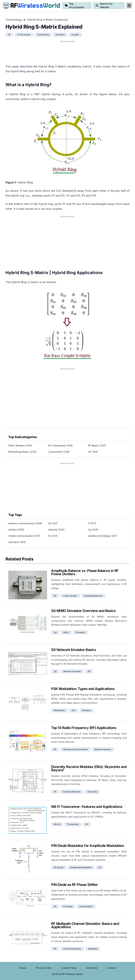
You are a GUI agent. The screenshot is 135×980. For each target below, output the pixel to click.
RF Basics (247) (97, 445)
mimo (66, 632)
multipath (93, 949)
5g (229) (93, 530)
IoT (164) (93, 452)
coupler (75, 35)
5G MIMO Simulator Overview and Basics (83, 611)
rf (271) (92, 523)
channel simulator (72, 949)
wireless (87, 710)
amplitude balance (93, 596)
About (23, 968)
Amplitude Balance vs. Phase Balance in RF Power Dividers (85, 572)
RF (31, 6)
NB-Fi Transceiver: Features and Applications (87, 807)
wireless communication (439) (25, 523)
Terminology (14, 20)
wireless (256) (16, 530)
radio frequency (103, 749)
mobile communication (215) (24, 536)
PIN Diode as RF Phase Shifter (75, 885)
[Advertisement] (67, 52)
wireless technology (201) (103, 536)
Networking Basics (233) (22, 452)
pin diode (59, 867)
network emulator (72, 671)
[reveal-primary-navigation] (129, 6)
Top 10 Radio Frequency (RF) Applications (84, 728)
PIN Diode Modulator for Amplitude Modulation (88, 846)
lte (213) (53, 536)
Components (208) (59, 452)
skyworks (92, 792)
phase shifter (86, 906)
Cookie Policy (69, 968)
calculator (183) (17, 542)
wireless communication (75, 749)
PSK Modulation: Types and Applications (83, 689)
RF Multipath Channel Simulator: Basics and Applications (85, 925)
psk (74, 710)
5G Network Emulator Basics (74, 650)
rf (9, 35)
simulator (80, 632)
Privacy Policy (44, 968)
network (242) (56, 530)
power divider (70, 596)
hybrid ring (43, 35)
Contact (111, 968)
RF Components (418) (60, 445)
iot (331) (53, 523)
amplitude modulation (81, 867)
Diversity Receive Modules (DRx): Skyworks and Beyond (89, 768)
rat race (60, 35)
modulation (59, 710)
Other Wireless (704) (20, 445)
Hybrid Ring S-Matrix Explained (47, 20)
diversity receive (72, 792)
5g (55, 632)
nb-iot (57, 824)
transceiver (73, 824)
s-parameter (24, 35)
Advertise (92, 968)
